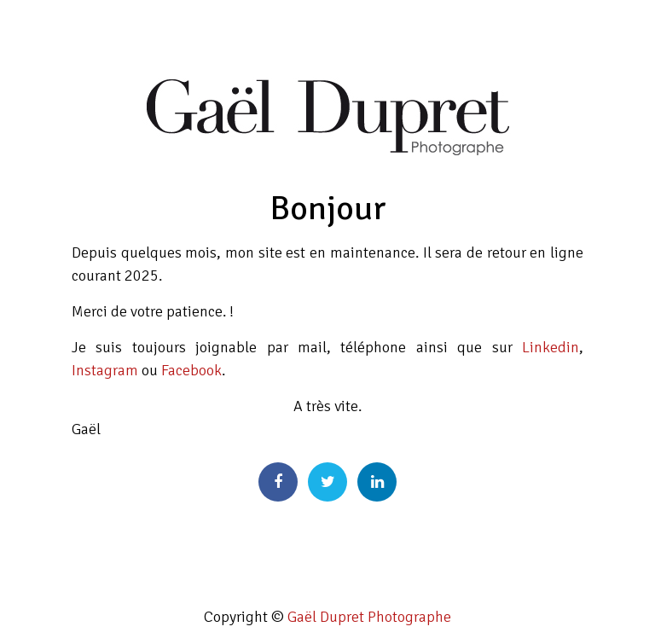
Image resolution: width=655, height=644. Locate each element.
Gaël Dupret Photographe (369, 617)
